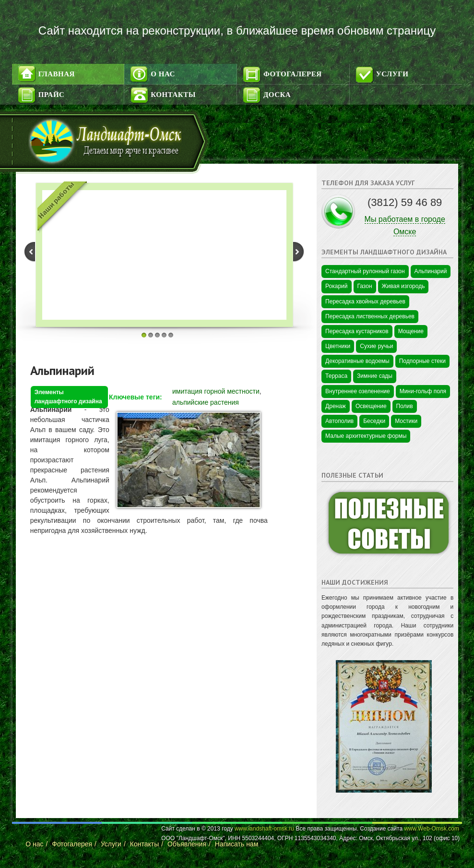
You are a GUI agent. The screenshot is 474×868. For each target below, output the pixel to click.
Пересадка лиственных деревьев (370, 316)
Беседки (374, 421)
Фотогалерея (293, 74)
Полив (405, 406)
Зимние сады (375, 376)
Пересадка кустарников (357, 331)
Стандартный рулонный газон (365, 271)
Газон (365, 286)
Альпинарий (62, 370)
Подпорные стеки (422, 361)
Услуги (392, 74)
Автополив (339, 421)
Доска (277, 95)
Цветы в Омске (342, 808)
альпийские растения (206, 402)
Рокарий (336, 286)
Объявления (187, 844)
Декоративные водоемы (357, 361)
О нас (163, 74)
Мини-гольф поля (423, 391)
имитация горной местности (216, 391)
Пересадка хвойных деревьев (365, 301)
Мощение (411, 331)
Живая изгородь (403, 286)
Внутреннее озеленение (358, 391)
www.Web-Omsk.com (431, 829)
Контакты (173, 95)
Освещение (371, 406)
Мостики (406, 421)
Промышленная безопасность (361, 563)
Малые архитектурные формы (366, 436)
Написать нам (237, 844)
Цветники (338, 346)
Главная (57, 74)
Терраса (336, 376)
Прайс (52, 95)
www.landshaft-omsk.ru (264, 829)
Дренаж (336, 406)
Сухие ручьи (376, 346)
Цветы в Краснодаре (349, 457)
